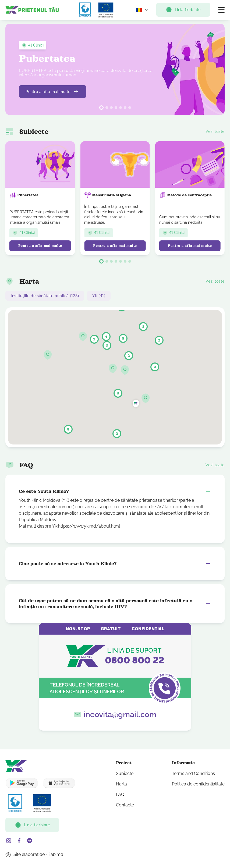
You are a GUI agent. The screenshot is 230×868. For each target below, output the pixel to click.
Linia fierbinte (183, 10)
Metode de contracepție (185, 195)
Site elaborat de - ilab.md (38, 854)
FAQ (120, 794)
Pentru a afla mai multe (54, 92)
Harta (121, 784)
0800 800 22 (135, 660)
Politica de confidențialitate (198, 784)
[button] (101, 108)
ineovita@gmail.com (120, 715)
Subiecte (125, 773)
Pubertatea (24, 195)
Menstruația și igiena (108, 195)
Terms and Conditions (193, 773)
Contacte (125, 805)
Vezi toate (215, 131)
